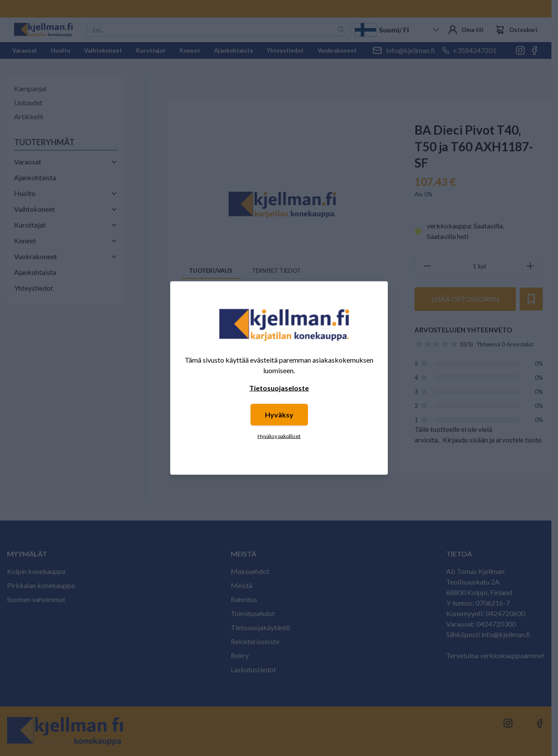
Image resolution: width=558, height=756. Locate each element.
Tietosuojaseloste (279, 388)
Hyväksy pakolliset (279, 436)
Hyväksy (279, 415)
